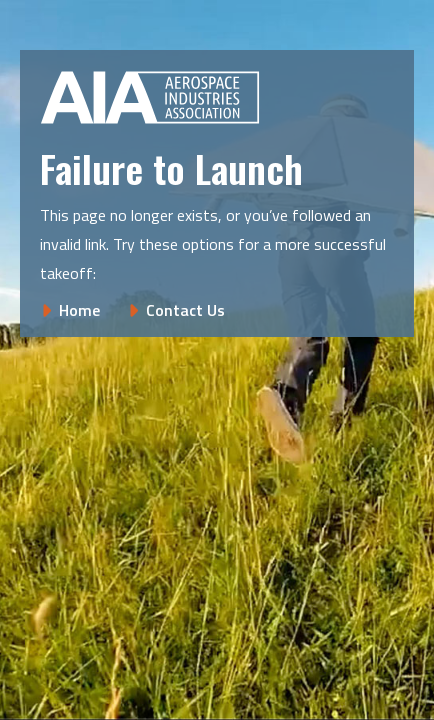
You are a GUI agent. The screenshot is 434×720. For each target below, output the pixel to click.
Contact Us (185, 310)
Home (79, 310)
